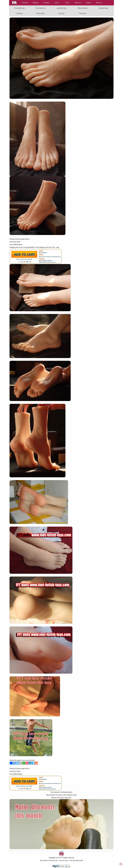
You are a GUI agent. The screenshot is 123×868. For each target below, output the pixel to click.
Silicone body (103, 8)
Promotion (82, 13)
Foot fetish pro (41, 8)
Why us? (99, 3)
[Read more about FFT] (103, 14)
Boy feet (20, 13)
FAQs (67, 3)
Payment (25, 3)
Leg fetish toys (61, 8)
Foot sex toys (64, 860)
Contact (88, 3)
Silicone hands (82, 8)
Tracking (46, 3)
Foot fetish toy (53, 860)
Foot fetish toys (20, 8)
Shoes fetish (41, 13)
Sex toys (61, 13)
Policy (57, 3)
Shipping (35, 3)
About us (78, 3)
